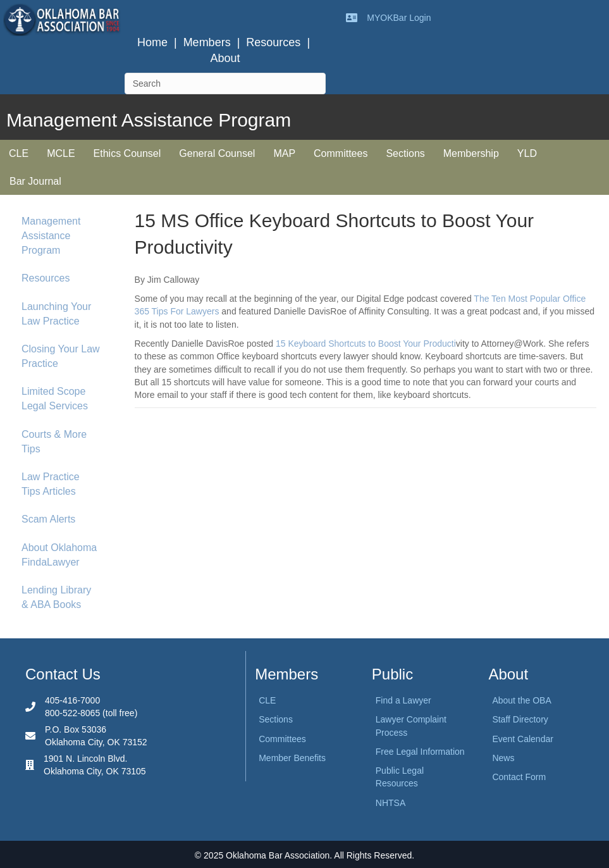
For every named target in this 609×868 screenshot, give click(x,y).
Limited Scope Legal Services (55, 399)
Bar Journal (35, 181)
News (503, 758)
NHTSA (391, 803)
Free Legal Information (420, 752)
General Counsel (217, 153)
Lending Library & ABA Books (56, 597)
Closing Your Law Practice (61, 356)
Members (207, 42)
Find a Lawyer (403, 700)
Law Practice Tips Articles (51, 484)
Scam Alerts (48, 519)
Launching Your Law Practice (56, 314)
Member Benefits (292, 758)
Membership (471, 153)
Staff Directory (520, 719)
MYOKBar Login (399, 18)
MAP (284, 153)
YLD (527, 153)
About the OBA (521, 700)
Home (152, 42)
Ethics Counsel (127, 153)
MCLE (61, 153)
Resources (273, 42)
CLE (19, 153)
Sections (405, 153)
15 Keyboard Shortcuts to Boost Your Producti (366, 344)
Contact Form (519, 777)
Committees (341, 153)
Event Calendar (523, 739)
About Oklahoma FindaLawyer (59, 555)
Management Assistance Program (51, 236)
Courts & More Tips (54, 442)
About (225, 58)
